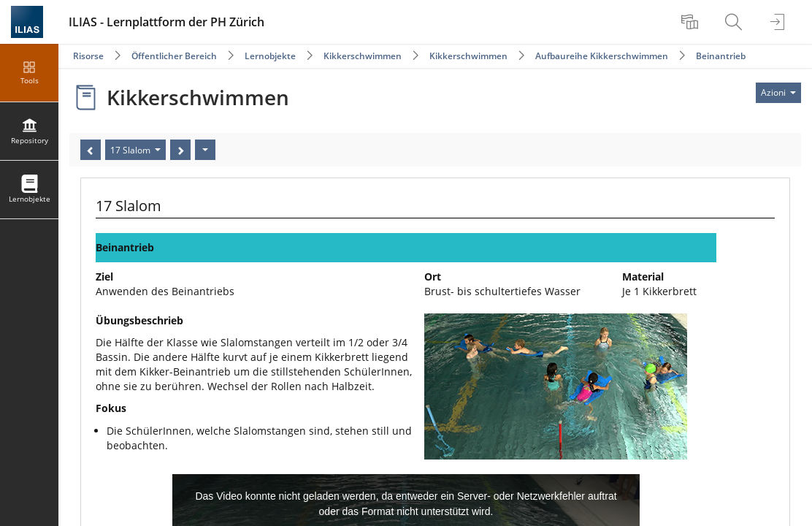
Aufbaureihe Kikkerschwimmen (602, 56)
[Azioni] (205, 150)
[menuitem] (692, 22)
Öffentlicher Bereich (174, 56)
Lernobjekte (270, 56)
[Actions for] (778, 93)
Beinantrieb (721, 56)
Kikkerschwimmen (363, 56)
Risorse (88, 56)
